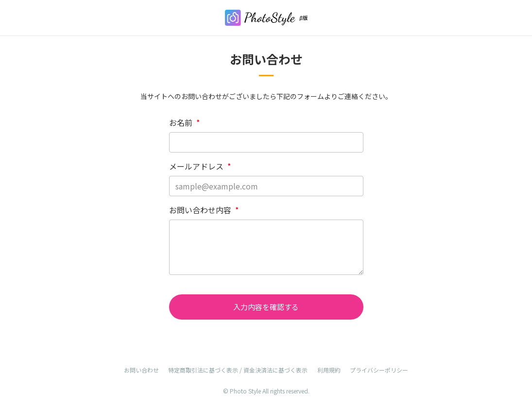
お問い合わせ (141, 370)
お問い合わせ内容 (204, 210)
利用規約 (329, 370)
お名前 (184, 122)
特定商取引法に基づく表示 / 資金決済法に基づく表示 (238, 370)
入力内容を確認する (266, 307)
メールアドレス (200, 166)
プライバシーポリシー (379, 370)
